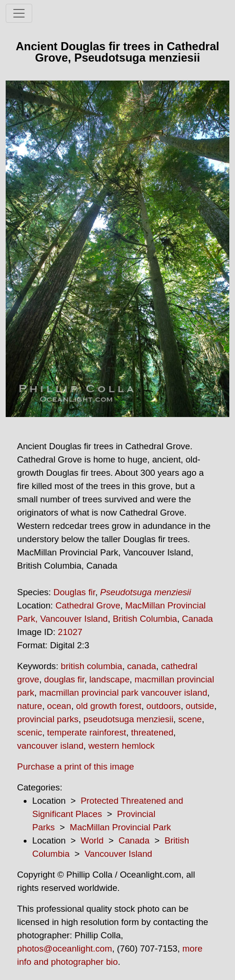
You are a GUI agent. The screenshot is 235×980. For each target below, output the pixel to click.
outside (200, 706)
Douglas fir (74, 592)
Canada (197, 619)
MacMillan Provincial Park (120, 827)
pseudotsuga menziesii (128, 719)
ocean (59, 706)
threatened (152, 732)
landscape (109, 679)
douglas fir (64, 679)
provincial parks (48, 719)
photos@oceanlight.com (64, 948)
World (92, 840)
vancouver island (50, 746)
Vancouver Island (118, 854)
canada (141, 666)
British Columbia (145, 619)
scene (190, 719)
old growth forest (109, 706)
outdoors (164, 706)
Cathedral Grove (88, 605)
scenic (30, 732)
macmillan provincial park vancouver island (123, 693)
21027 (70, 632)
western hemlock (121, 746)
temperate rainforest (86, 732)
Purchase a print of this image (76, 767)
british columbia (91, 666)
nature (30, 706)
